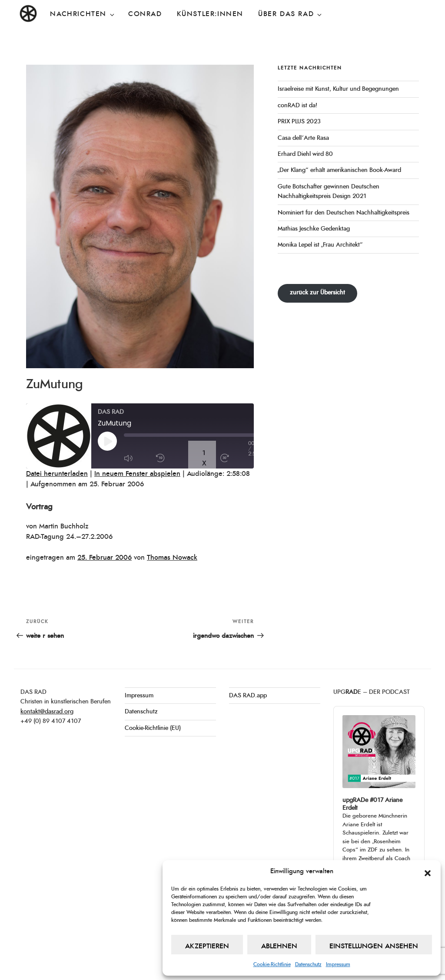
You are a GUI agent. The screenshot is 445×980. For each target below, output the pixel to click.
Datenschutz (308, 964)
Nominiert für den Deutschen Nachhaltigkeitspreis (344, 213)
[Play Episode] (112, 441)
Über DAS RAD (291, 14)
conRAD (145, 14)
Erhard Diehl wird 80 (305, 154)
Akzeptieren (207, 946)
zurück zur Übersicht (317, 293)
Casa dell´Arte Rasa (303, 138)
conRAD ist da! (297, 106)
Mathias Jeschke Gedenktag (314, 229)
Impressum (338, 964)
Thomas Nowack (172, 558)
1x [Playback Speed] (204, 458)
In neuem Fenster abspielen (137, 474)
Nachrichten (83, 14)
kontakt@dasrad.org (47, 712)
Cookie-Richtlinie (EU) (153, 728)
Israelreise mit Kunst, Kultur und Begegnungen (338, 89)
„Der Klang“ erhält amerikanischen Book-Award (340, 170)
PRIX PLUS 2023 (299, 122)
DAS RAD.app (248, 696)
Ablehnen (279, 946)
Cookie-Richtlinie (272, 964)
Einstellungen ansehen (374, 946)
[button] (428, 871)
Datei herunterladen (57, 474)
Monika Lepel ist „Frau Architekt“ (320, 245)
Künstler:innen (210, 14)
